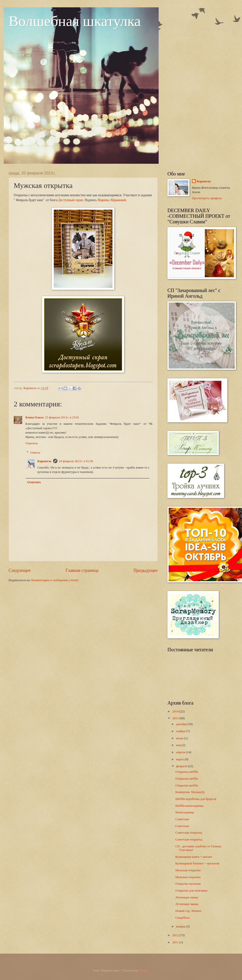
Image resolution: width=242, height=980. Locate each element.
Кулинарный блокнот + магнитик (197, 863)
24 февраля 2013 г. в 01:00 (76, 461)
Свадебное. (183, 918)
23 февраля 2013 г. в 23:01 (62, 417)
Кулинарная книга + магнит (194, 857)
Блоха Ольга (34, 417)
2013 (176, 718)
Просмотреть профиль (207, 198)
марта (180, 759)
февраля (182, 766)
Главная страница (82, 570)
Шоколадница (185, 812)
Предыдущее (146, 570)
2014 (176, 711)
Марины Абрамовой (112, 200)
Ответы (35, 453)
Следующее (20, 570)
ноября (181, 731)
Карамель (44, 461)
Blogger (144, 970)
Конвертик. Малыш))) (190, 792)
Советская (182, 819)
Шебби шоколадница (189, 806)
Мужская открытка (188, 870)
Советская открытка (189, 833)
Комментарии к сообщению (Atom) (55, 580)
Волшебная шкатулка (75, 21)
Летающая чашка (187, 897)
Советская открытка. (189, 839)
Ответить (32, 443)
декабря (182, 724)
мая (179, 745)
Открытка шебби (187, 772)
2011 (176, 942)
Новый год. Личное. (189, 911)
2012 (176, 935)
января (181, 926)
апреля (181, 752)
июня (180, 738)
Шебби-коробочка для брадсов (196, 799)
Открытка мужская (188, 884)
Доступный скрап (71, 200)
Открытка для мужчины (191, 891)
